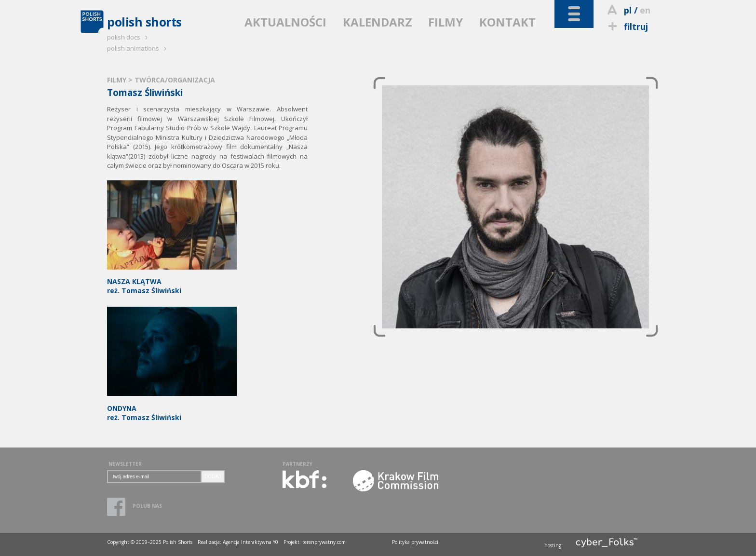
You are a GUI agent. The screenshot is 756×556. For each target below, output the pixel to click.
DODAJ (213, 477)
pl (628, 10)
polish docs (129, 37)
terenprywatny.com (324, 542)
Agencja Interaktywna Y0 (250, 542)
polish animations (138, 48)
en (645, 10)
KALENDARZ (378, 22)
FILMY (445, 22)
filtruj (627, 27)
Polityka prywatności (415, 542)
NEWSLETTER (125, 464)
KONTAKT (507, 22)
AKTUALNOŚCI (285, 22)
